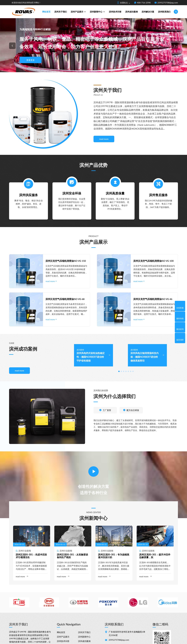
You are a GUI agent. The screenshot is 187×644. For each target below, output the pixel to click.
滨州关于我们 (61, 12)
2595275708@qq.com (168, 3)
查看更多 (31, 60)
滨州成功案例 (132, 12)
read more (104, 139)
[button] (12, 46)
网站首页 (46, 12)
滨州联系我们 (164, 12)
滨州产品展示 (78, 12)
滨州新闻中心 (97, 12)
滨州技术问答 (115, 12)
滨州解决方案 (148, 12)
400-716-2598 (144, 3)
